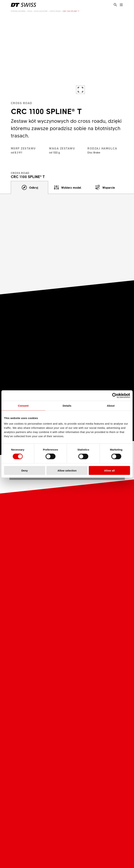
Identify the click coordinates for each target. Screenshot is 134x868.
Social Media (41, 817)
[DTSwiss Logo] (23, 5)
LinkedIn (53, 825)
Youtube (39, 825)
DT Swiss (37, 738)
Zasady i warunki (82, 841)
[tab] (30, 187)
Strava (60, 825)
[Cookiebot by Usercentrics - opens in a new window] (115, 396)
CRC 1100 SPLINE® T (71, 11)
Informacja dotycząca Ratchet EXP (93, 795)
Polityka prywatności (23, 847)
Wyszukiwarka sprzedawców (92, 783)
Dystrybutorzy (39, 778)
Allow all (109, 470)
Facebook (46, 825)
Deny (25, 470)
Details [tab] (67, 406)
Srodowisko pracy (85, 755)
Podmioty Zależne (42, 755)
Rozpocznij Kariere (86, 760)
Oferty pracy (81, 750)
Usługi (79, 772)
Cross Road (55, 11)
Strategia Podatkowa (84, 847)
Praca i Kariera (83, 745)
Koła (30, 11)
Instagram (32, 825)
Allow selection (67, 470)
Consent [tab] (23, 406)
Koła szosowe (41, 11)
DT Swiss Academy (43, 783)
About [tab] (111, 406)
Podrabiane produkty (44, 760)
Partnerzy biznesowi (48, 772)
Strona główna (18, 11)
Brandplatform (40, 788)
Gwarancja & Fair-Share (89, 788)
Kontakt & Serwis (85, 778)
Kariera (80, 738)
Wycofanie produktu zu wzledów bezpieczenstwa (90, 804)
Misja (33, 750)
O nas (34, 745)
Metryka (15, 841)
